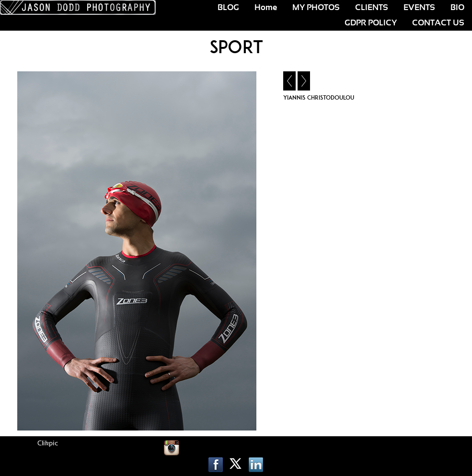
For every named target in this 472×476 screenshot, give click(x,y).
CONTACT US (438, 23)
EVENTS (419, 8)
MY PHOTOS (316, 8)
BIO (457, 8)
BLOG (228, 8)
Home (266, 8)
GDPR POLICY (371, 23)
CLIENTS (372, 8)
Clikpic (48, 443)
